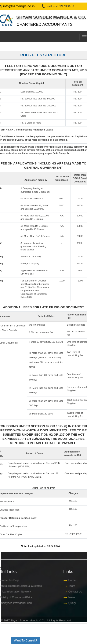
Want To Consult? (26, 640)
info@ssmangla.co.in (19, 6)
